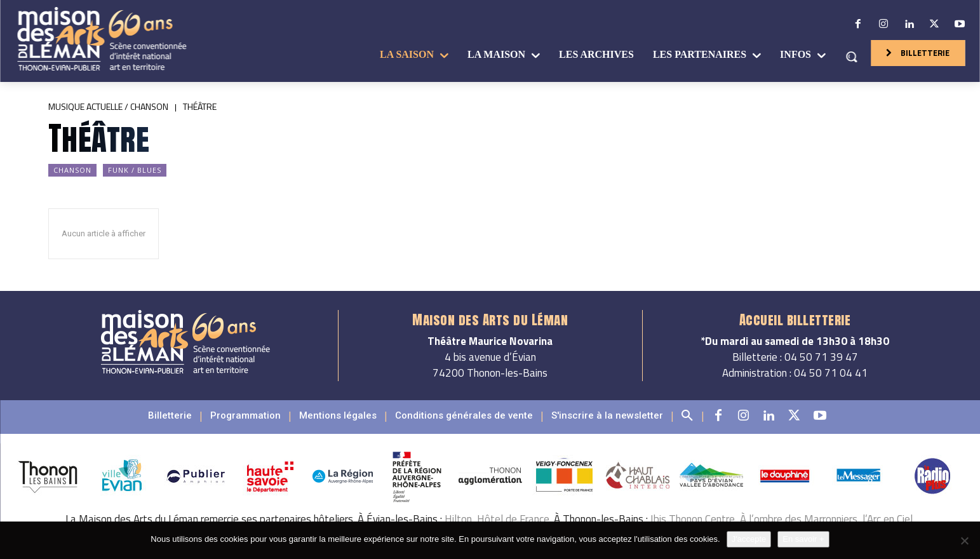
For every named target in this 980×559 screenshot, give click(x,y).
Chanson (72, 170)
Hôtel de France (513, 519)
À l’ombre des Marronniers (799, 519)
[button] (851, 57)
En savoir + (803, 539)
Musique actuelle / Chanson (108, 106)
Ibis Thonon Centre (693, 519)
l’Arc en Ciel (888, 519)
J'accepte (749, 539)
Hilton (458, 519)
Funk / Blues (135, 170)
